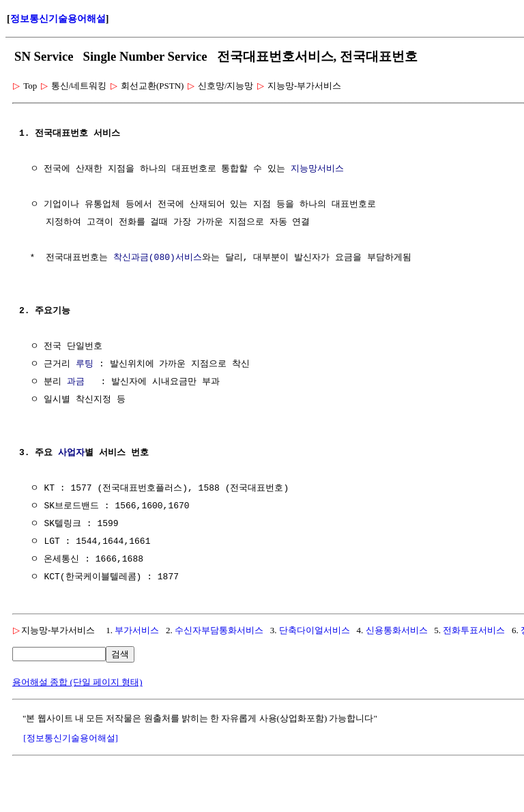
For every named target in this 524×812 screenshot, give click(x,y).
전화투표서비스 (474, 630)
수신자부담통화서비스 (219, 630)
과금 (76, 382)
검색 (120, 654)
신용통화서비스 (397, 630)
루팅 (85, 364)
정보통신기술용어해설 (58, 19)
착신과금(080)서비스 (158, 258)
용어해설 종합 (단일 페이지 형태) (77, 682)
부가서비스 (137, 630)
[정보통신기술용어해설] (71, 738)
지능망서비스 (317, 169)
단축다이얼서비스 (315, 630)
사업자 (71, 453)
